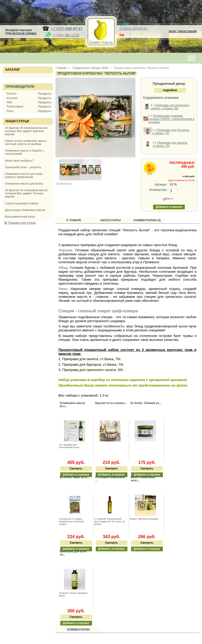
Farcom (12, 93)
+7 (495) (67, 29)
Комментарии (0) (147, 220)
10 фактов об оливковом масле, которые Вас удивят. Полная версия (27, 193)
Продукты (45, 93)
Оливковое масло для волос (24, 184)
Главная (61, 68)
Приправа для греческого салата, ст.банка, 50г (170, 107)
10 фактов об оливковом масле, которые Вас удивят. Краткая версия (27, 131)
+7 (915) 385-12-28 (66, 35)
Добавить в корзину (112, 549)
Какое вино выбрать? (19, 161)
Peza (10, 111)
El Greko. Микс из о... (75, 477)
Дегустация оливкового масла (25, 210)
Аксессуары (111, 220)
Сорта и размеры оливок (22, 203)
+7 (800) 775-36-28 (133, 39)
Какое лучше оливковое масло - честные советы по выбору (27, 142)
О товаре (74, 220)
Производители (20, 87)
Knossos (12, 98)
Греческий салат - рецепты (23, 167)
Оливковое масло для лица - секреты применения (24, 175)
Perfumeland (15, 106)
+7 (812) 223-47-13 (133, 29)
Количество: (158, 190)
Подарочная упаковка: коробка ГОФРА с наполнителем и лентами (171, 119)
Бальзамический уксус (20, 217)
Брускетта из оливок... (111, 403)
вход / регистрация (183, 31)
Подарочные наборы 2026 (90, 68)
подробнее (170, 90)
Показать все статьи (22, 223)
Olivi (9, 102)
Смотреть (76, 469)
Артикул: (161, 185)
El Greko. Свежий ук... (146, 403)
